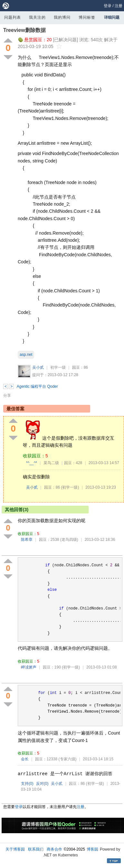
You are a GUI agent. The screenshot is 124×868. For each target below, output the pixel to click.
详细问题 (112, 17)
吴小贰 (38, 367)
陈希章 (27, 540)
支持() (27, 784)
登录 (108, 6)
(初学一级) (70, 487)
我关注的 (37, 17)
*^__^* (32, 463)
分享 (7, 395)
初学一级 (58, 367)
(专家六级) (68, 759)
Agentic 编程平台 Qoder (37, 386)
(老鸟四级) (69, 540)
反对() (42, 784)
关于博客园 (15, 849)
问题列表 (13, 17)
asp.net (26, 355)
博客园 (92, 849)
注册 (119, 6)
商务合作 (54, 849)
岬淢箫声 (29, 667)
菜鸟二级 (51, 463)
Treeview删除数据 (24, 30)
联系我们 (36, 849)
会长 (25, 759)
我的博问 (62, 17)
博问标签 (87, 17)
